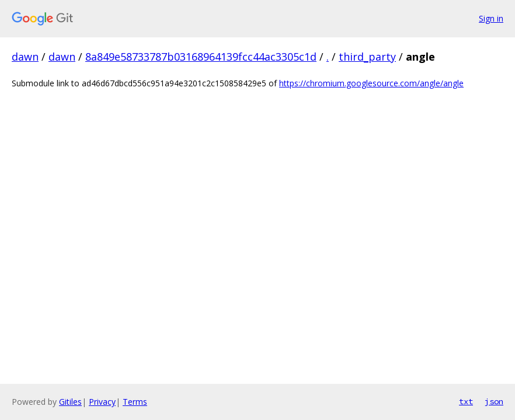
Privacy (102, 402)
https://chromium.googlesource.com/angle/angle (371, 83)
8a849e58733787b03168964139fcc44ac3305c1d (201, 57)
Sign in (491, 18)
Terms (135, 402)
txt (466, 401)
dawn (25, 57)
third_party (367, 57)
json (494, 401)
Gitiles (70, 402)
